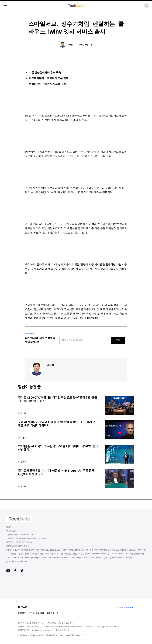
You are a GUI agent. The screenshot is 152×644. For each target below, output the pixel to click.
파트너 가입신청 (63, 630)
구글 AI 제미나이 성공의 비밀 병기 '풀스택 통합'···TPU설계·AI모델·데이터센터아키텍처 (57, 424)
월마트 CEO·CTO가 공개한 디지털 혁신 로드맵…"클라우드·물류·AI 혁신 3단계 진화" (58, 399)
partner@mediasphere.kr (108, 627)
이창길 (70, 45)
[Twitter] (22, 571)
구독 (118, 340)
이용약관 (22, 613)
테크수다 (23, 607)
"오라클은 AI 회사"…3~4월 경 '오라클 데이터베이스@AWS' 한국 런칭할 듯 (58, 448)
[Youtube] (8, 571)
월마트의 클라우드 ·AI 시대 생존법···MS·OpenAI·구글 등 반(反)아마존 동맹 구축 (57, 473)
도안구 (23, 413)
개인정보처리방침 (36, 613)
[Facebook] (15, 571)
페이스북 (51, 613)
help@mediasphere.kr (42, 630)
